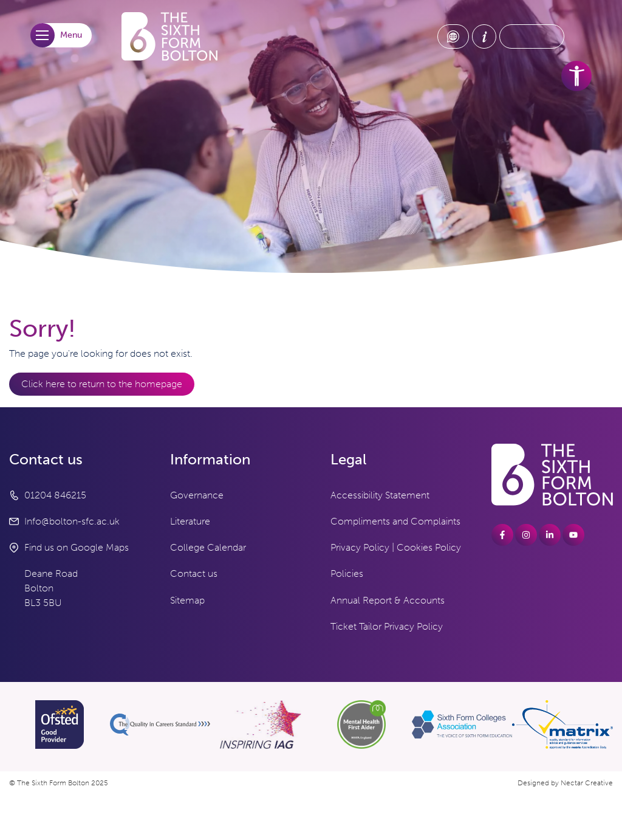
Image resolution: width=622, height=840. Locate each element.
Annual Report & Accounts (388, 600)
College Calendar (208, 547)
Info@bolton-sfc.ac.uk (72, 521)
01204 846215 (55, 495)
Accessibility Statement (380, 495)
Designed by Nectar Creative (565, 783)
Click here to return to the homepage (102, 384)
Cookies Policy (429, 547)
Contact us (194, 573)
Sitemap (187, 600)
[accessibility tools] (576, 76)
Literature (190, 521)
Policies (347, 573)
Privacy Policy (360, 547)
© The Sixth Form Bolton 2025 (59, 783)
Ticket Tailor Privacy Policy (387, 626)
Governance (197, 495)
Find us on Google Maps (77, 547)
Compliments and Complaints (395, 521)
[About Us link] (484, 36)
